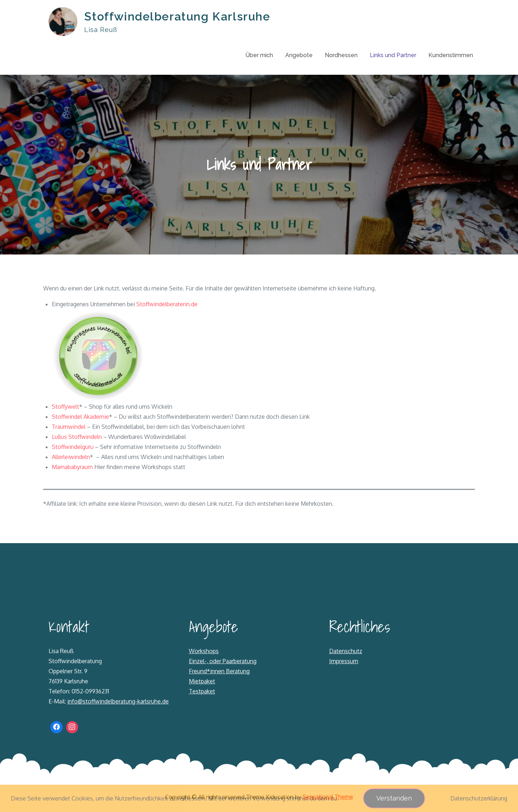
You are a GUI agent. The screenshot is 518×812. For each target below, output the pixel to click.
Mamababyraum (72, 467)
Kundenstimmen (451, 55)
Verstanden (394, 798)
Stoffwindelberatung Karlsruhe (177, 16)
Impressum (344, 661)
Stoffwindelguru (73, 447)
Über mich (259, 55)
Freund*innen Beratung (219, 671)
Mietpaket (202, 681)
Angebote (299, 55)
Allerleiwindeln (71, 457)
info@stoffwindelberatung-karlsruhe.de (118, 701)
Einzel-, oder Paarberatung (223, 661)
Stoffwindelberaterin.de (167, 304)
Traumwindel (69, 427)
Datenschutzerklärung (479, 798)
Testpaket (202, 691)
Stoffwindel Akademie (80, 417)
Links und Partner (393, 55)
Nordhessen (341, 55)
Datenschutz (346, 651)
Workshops (204, 651)
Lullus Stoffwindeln (77, 437)
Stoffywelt (65, 407)
